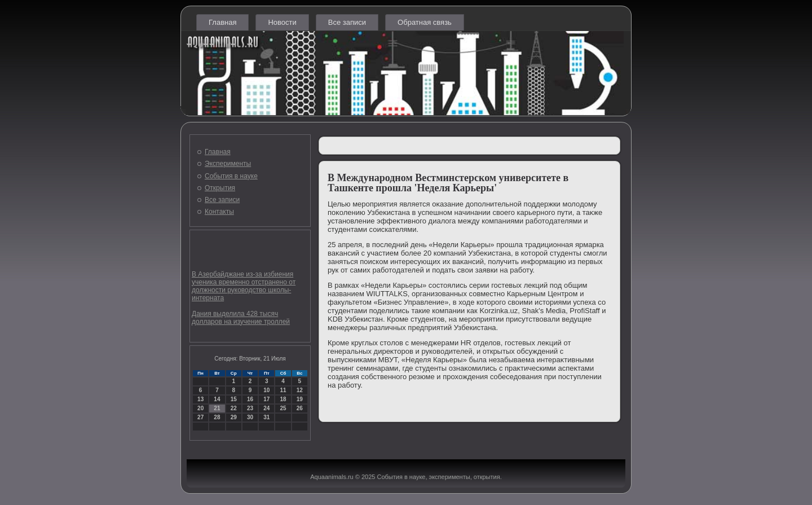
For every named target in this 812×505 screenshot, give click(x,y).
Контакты (219, 212)
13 (200, 399)
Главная (222, 22)
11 (283, 390)
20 (200, 408)
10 (266, 390)
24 (266, 408)
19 (300, 399)
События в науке (231, 176)
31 (266, 417)
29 (234, 417)
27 (200, 417)
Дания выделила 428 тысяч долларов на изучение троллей (241, 318)
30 (250, 417)
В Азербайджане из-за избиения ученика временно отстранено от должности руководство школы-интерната (244, 286)
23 (250, 408)
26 (300, 408)
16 (250, 399)
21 (217, 408)
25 (283, 408)
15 (234, 399)
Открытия (220, 188)
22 (234, 408)
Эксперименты (228, 164)
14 (217, 399)
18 (283, 399)
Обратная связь (425, 22)
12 (300, 390)
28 (217, 417)
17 (266, 399)
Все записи (347, 22)
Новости (282, 22)
